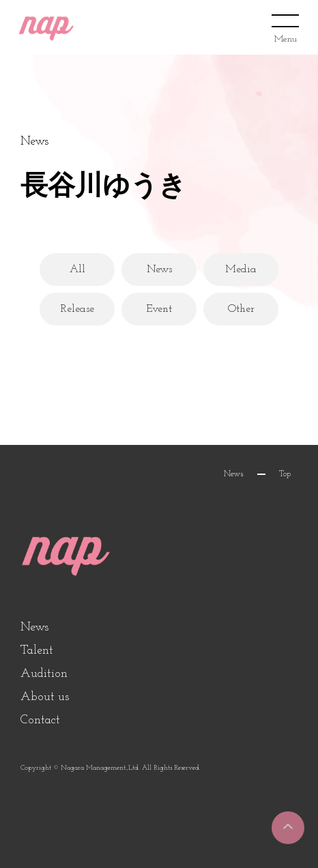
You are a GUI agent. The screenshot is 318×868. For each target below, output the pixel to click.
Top (285, 474)
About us (45, 697)
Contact (40, 720)
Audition (44, 674)
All (77, 270)
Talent (37, 651)
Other (241, 309)
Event (159, 309)
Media (241, 270)
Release (77, 309)
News (159, 270)
